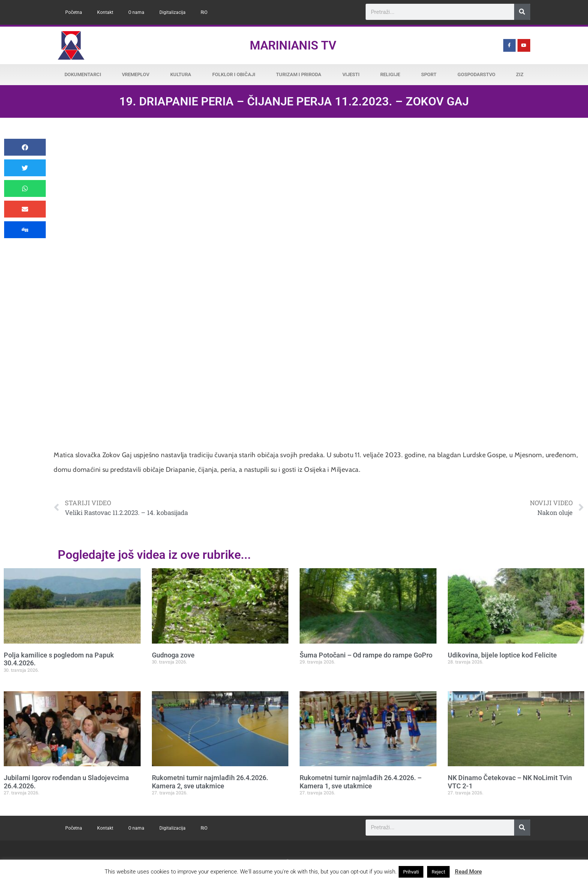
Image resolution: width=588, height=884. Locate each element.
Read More (468, 872)
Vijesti (351, 74)
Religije (390, 74)
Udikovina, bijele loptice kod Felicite (502, 655)
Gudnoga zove (173, 655)
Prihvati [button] (411, 872)
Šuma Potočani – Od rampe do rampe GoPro (366, 655)
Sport (429, 74)
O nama (136, 12)
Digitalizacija (172, 12)
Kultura (181, 74)
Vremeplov (136, 74)
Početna (74, 12)
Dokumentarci (83, 74)
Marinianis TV (293, 45)
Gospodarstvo (476, 74)
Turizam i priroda (299, 74)
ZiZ (520, 74)
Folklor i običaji (234, 74)
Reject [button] (438, 872)
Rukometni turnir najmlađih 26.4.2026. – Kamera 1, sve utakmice (361, 782)
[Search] (522, 12)
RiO (204, 12)
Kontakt (105, 12)
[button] (25, 147)
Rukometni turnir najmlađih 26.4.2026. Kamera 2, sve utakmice (210, 782)
